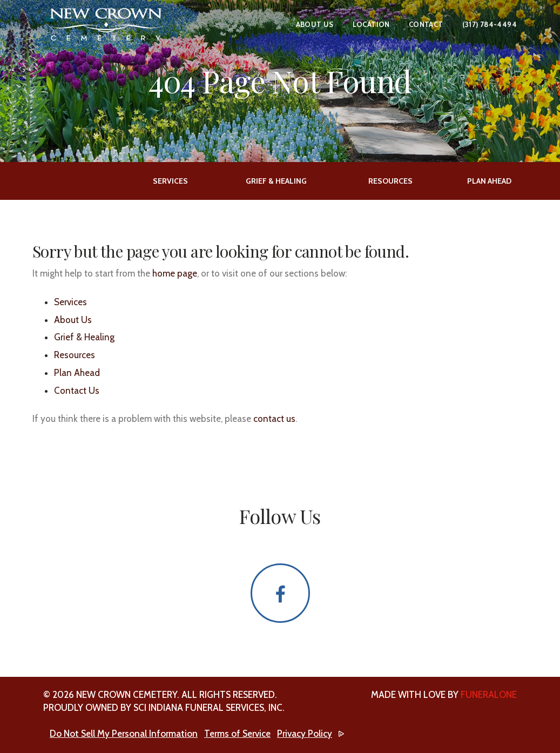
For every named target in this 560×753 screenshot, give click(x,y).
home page (175, 273)
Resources (75, 355)
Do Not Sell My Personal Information (124, 734)
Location (371, 24)
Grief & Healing (84, 337)
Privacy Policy (305, 734)
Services (70, 302)
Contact (426, 24)
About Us (315, 24)
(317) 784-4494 (490, 24)
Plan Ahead (77, 373)
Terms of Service (237, 734)
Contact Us (77, 391)
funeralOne (489, 695)
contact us (274, 419)
